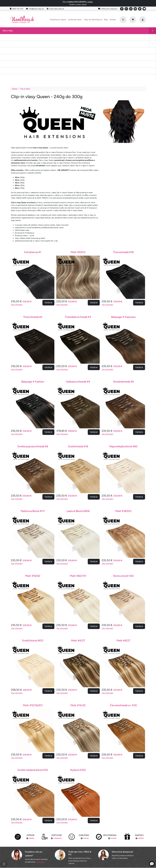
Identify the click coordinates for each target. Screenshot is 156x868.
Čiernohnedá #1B (123, 208)
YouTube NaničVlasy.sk (78, 850)
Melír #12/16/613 (33, 661)
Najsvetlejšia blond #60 (123, 402)
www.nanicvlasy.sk (55, 9)
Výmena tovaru (32, 845)
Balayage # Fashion (33, 337)
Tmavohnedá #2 (33, 273)
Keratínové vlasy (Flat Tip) (98, 32)
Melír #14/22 (78, 661)
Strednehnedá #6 (123, 337)
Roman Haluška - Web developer (101, 861)
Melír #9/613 (78, 208)
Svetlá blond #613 (33, 596)
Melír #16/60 (33, 532)
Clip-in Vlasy (5, 32)
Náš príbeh (124, 836)
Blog (106, 20)
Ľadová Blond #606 (78, 467)
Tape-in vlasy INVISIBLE (57, 32)
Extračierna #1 (33, 208)
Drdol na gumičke (76, 32)
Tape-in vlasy (20, 32)
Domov (15, 45)
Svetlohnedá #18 (78, 402)
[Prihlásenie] (143, 20)
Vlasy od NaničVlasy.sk (93, 20)
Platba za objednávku (32, 840)
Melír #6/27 (123, 596)
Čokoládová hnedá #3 (78, 273)
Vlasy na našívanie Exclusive (141, 32)
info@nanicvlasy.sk (35, 9)
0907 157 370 (17, 9)
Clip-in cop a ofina (38, 32)
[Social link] (122, 9)
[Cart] (133, 20)
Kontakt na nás (124, 840)
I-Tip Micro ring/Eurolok (118, 32)
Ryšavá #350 (78, 726)
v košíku (90, 2)
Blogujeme (124, 845)
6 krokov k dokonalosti (124, 850)
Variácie (48, 258)
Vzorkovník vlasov (75, 20)
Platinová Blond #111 (33, 467)
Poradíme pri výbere (58, 20)
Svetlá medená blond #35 (33, 726)
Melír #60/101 (78, 532)
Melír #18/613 (123, 467)
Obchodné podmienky (32, 850)
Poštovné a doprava (108, 9)
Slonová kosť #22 (123, 532)
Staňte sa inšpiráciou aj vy (78, 845)
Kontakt (113, 20)
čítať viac (40, 818)
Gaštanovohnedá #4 (78, 337)
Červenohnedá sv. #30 (123, 661)
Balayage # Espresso (123, 273)
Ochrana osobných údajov (32, 854)
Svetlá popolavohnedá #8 (33, 402)
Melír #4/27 (78, 596)
